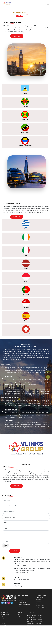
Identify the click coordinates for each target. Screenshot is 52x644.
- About (20, 598)
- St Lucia (38, 600)
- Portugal (4, 627)
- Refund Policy (22, 606)
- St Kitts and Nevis (41, 606)
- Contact (21, 617)
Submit (15, 551)
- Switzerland (4, 633)
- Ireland (3, 619)
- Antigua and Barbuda (41, 608)
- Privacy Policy (22, 602)
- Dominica (39, 602)
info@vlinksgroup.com (21, 586)
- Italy (3, 621)
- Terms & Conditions (24, 604)
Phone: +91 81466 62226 (21, 580)
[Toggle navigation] (48, 4)
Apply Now (20, 16)
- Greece (3, 617)
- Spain (3, 631)
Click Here (17, 36)
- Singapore (4, 629)
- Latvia (3, 623)
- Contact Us (22, 600)
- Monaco (3, 625)
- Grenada (38, 604)
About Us (16, 486)
